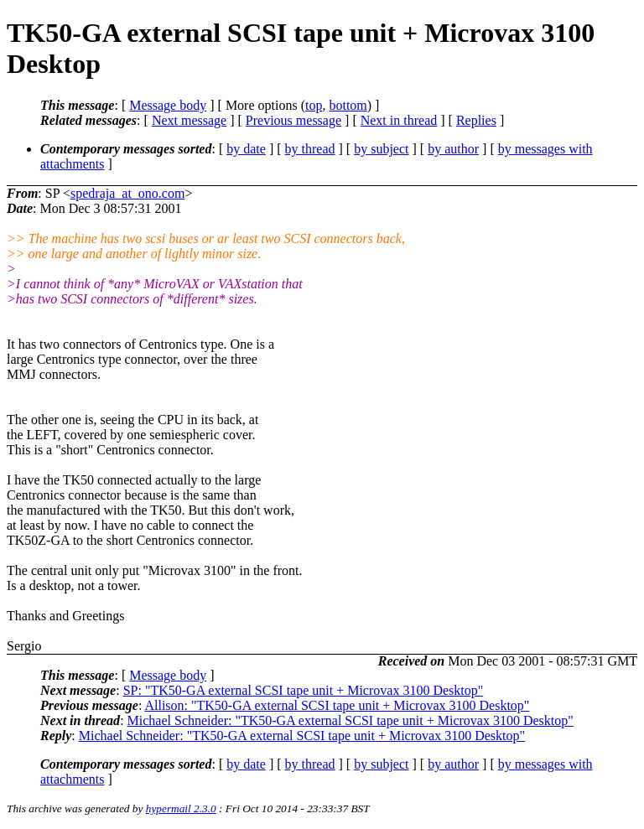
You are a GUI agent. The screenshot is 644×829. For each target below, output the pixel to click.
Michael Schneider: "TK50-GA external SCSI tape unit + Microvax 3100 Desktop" (351, 720)
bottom (348, 105)
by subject (381, 149)
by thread (310, 149)
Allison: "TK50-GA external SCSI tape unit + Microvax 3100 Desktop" (337, 705)
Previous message (293, 120)
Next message (189, 120)
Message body (168, 105)
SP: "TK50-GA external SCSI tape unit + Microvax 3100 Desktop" (304, 690)
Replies (476, 120)
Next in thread (399, 120)
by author (453, 149)
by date (246, 149)
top (314, 105)
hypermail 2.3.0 (181, 808)
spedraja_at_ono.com (127, 193)
